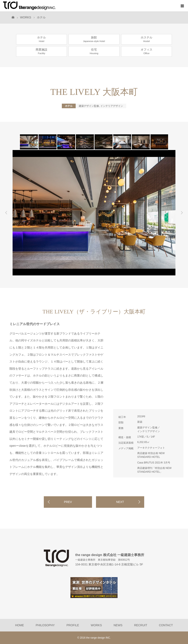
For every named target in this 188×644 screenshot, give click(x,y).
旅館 (94, 39)
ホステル (147, 39)
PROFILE (73, 625)
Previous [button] (6, 213)
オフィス (147, 51)
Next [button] (182, 213)
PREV (68, 502)
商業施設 (41, 51)
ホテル (41, 17)
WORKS (26, 17)
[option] (29, 142)
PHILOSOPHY (45, 625)
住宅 (94, 51)
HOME (19, 625)
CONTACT (166, 625)
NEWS (118, 625)
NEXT (120, 502)
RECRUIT (141, 625)
